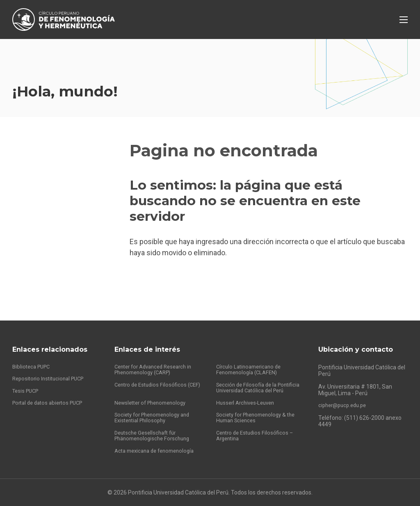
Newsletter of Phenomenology (154, 399)
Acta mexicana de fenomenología (158, 451)
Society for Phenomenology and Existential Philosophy (156, 415)
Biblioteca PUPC (33, 354)
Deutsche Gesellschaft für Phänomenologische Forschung (155, 435)
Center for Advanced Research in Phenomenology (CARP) (157, 357)
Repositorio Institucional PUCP (51, 367)
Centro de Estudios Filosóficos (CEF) (153, 377)
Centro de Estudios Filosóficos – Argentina (257, 435)
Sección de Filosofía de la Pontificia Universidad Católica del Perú (260, 380)
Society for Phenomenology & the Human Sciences (260, 415)
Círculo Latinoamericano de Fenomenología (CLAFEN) (251, 357)
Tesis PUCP (27, 380)
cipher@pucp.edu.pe (345, 393)
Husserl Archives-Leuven (248, 399)
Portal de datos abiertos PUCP (51, 392)
